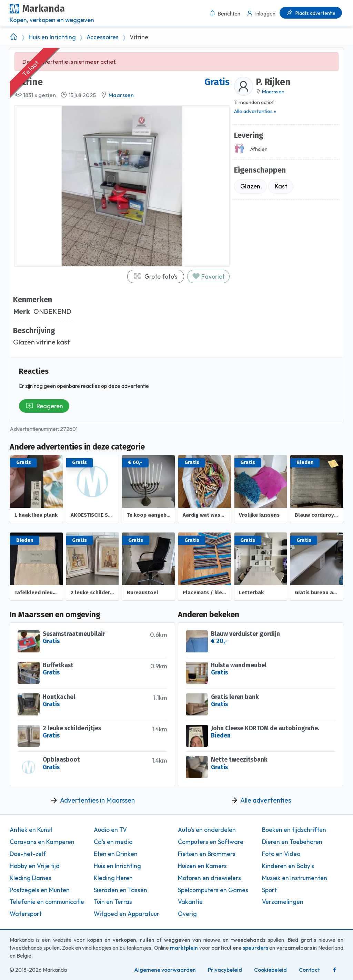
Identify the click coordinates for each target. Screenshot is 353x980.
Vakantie (190, 902)
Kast (281, 186)
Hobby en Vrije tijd (35, 866)
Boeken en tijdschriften (294, 830)
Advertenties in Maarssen (97, 800)
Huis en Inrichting (52, 37)
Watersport (26, 914)
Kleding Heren (113, 878)
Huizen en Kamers (202, 866)
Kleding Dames (31, 878)
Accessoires (103, 37)
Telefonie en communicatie (47, 902)
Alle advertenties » (255, 111)
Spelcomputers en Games (213, 890)
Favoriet (208, 276)
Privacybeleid (225, 970)
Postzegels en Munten (40, 890)
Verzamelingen (283, 902)
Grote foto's (155, 276)
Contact (309, 970)
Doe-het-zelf (28, 854)
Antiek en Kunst (31, 830)
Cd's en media (113, 842)
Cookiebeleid (270, 970)
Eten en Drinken (116, 854)
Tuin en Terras (113, 902)
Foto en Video (281, 854)
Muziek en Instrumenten (295, 878)
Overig (187, 914)
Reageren (44, 406)
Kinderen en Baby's (288, 866)
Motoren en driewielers (209, 878)
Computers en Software (211, 842)
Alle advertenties (266, 800)
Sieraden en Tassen (120, 890)
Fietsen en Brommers (207, 854)
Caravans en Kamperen (42, 842)
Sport (269, 890)
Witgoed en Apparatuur (127, 914)
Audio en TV (110, 830)
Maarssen (121, 95)
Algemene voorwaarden (165, 970)
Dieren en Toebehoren (292, 842)
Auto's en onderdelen (207, 830)
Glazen (250, 186)
